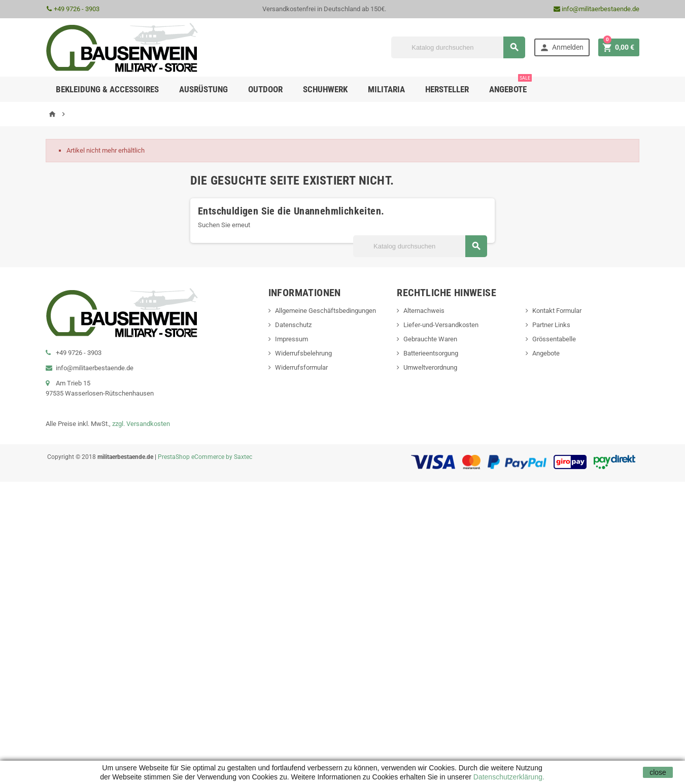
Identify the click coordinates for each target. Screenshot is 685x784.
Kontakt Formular (557, 311)
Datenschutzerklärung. (508, 777)
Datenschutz (293, 325)
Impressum (292, 339)
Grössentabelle (554, 339)
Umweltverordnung (430, 367)
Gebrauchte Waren (430, 339)
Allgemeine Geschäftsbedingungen (326, 311)
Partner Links (551, 325)
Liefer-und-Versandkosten (441, 325)
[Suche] (458, 47)
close (658, 772)
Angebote (510, 85)
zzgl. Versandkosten (141, 424)
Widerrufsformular (301, 367)
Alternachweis (424, 311)
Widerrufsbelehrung (303, 353)
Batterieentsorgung (431, 353)
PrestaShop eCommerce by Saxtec (205, 457)
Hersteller (447, 89)
